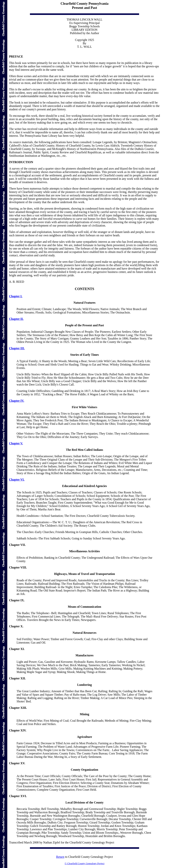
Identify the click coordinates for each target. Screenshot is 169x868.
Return (60, 857)
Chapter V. (16, 443)
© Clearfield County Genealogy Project (84, 863)
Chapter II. (16, 319)
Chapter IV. (17, 401)
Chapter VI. (17, 480)
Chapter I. (16, 296)
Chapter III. (17, 348)
